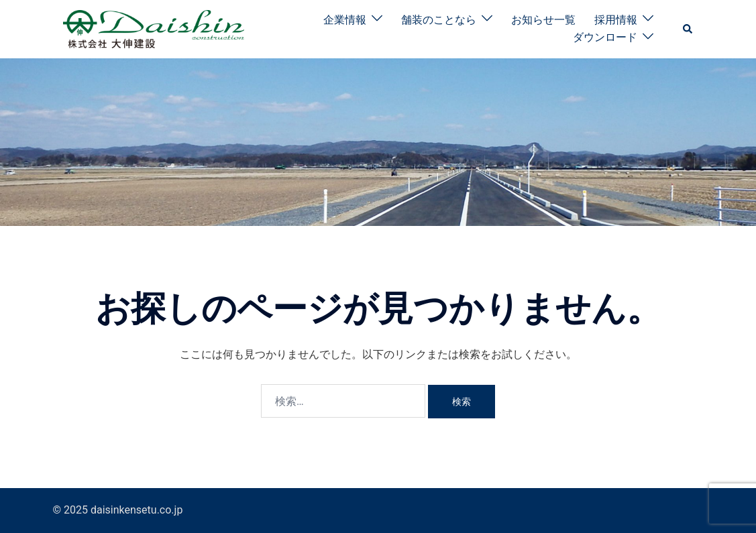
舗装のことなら (439, 20)
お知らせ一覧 (543, 20)
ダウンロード (605, 37)
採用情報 (616, 20)
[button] (688, 29)
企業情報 (345, 20)
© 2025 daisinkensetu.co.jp (118, 510)
